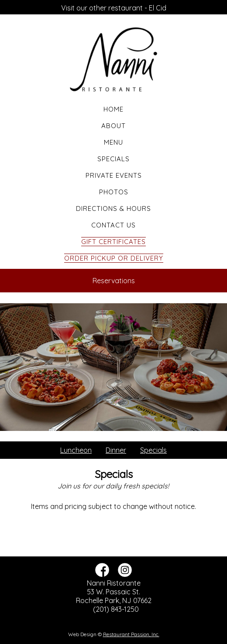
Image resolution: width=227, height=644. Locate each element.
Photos (114, 192)
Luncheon (76, 450)
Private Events (114, 175)
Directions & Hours (113, 208)
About (113, 126)
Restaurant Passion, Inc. (131, 634)
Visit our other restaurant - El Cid (114, 8)
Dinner (116, 450)
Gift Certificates (113, 242)
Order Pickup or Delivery (114, 258)
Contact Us (113, 225)
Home (113, 109)
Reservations (114, 281)
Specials (113, 159)
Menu (113, 142)
